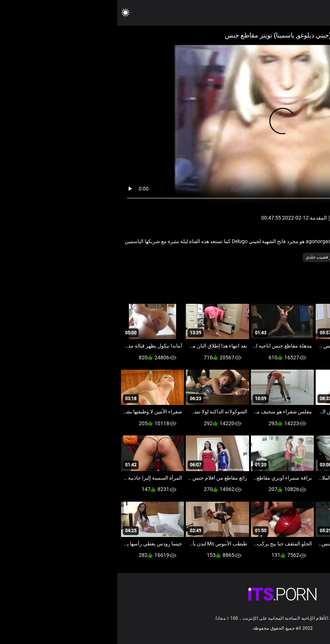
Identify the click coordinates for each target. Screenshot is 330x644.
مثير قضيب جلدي (204, 257)
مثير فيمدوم (238, 257)
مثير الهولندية (268, 257)
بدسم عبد (296, 257)
